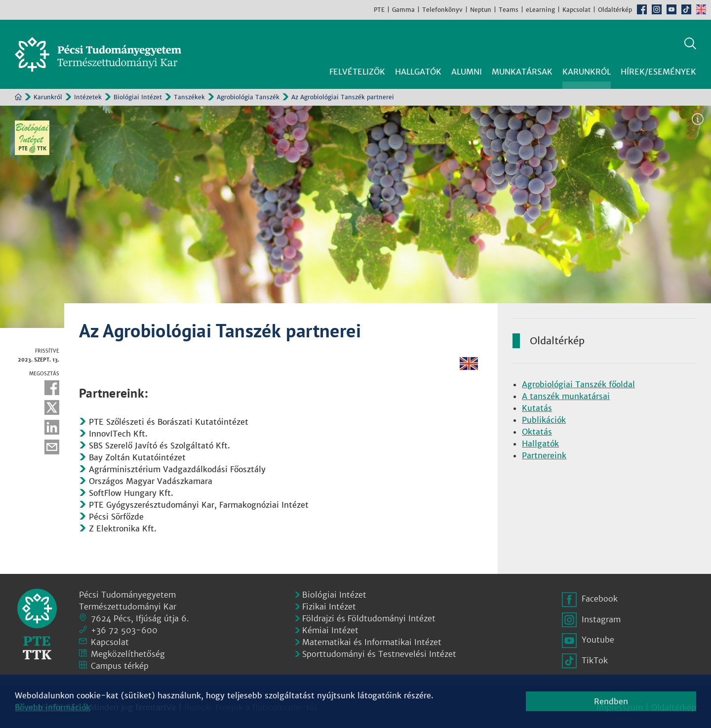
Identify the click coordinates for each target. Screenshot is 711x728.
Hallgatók (540, 444)
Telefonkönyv (442, 10)
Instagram (657, 9)
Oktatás (537, 432)
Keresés (690, 43)
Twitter (52, 407)
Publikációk (544, 420)
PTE (379, 10)
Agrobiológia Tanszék (248, 97)
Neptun (481, 10)
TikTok (686, 9)
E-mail (52, 447)
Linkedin (52, 427)
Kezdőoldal (18, 97)
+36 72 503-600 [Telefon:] (124, 630)
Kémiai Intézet (330, 630)
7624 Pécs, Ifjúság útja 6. (140, 618)
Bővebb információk (53, 707)
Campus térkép (120, 666)
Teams (509, 10)
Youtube (671, 9)
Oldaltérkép (615, 10)
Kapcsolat (576, 10)
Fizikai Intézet (329, 607)
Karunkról (48, 97)
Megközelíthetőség (128, 654)
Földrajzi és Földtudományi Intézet (369, 618)
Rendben (611, 701)
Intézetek (88, 97)
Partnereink (544, 455)
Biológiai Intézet (138, 97)
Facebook (642, 9)
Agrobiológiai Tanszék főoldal (578, 384)
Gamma (403, 10)
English (701, 9)
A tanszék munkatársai (566, 396)
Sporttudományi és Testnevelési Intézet (379, 654)
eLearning (540, 10)
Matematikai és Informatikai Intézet (372, 642)
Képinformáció (698, 119)
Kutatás (537, 408)
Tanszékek (189, 97)
